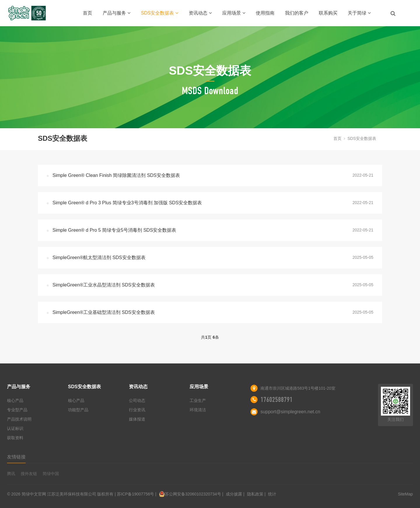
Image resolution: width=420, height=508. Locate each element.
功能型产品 (78, 410)
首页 (87, 13)
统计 (272, 494)
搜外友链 (29, 474)
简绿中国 (51, 474)
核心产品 (15, 400)
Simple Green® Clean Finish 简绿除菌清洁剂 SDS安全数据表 (116, 175)
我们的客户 (297, 13)
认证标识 (15, 428)
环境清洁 (198, 410)
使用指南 (265, 13)
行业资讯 (137, 410)
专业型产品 (17, 410)
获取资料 (15, 438)
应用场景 (234, 13)
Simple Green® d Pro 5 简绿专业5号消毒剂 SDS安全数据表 (114, 230)
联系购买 (328, 13)
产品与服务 (117, 13)
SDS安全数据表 (160, 13)
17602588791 (276, 400)
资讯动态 (200, 13)
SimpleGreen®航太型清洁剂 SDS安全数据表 (99, 257)
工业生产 (198, 400)
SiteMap (405, 494)
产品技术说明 (19, 419)
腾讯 (11, 474)
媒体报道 (137, 419)
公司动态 (137, 400)
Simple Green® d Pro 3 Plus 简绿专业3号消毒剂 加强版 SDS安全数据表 (127, 203)
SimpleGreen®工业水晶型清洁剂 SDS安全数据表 (104, 285)
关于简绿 (359, 13)
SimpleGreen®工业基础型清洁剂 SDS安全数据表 (104, 312)
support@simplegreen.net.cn (290, 412)
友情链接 (16, 457)
